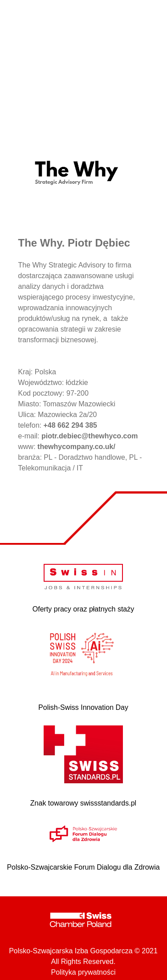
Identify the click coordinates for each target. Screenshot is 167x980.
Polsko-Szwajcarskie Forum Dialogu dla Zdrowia (83, 867)
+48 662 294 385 (70, 425)
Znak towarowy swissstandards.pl (83, 803)
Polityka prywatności (83, 972)
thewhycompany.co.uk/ (76, 447)
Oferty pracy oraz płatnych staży (83, 609)
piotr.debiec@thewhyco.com (90, 436)
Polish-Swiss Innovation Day (83, 707)
